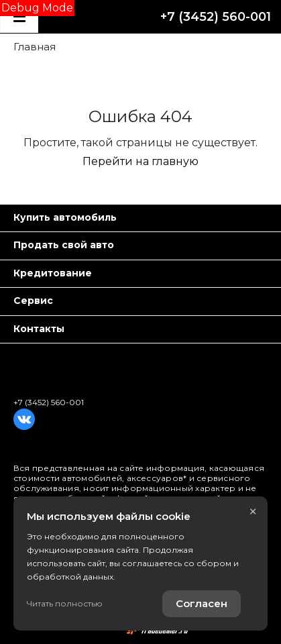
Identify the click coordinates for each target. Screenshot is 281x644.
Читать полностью (65, 603)
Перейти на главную (140, 161)
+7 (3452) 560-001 (216, 17)
